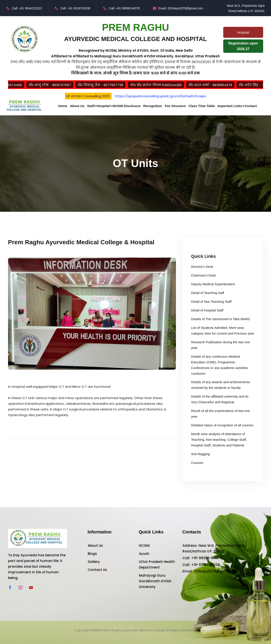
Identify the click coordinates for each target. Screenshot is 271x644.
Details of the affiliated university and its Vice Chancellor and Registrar (220, 399)
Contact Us (97, 570)
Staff (91, 106)
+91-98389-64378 (207, 558)
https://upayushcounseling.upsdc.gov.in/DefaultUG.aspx (160, 96)
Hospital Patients (243, 34)
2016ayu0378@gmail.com (216, 571)
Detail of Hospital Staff (207, 310)
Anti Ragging (201, 454)
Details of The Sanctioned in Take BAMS (221, 319)
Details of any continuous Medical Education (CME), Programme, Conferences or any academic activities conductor (220, 365)
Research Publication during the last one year (221, 345)
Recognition (153, 106)
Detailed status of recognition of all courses (222, 425)
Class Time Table (202, 106)
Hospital (103, 106)
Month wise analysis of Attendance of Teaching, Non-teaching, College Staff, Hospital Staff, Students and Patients (219, 440)
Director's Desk (202, 267)
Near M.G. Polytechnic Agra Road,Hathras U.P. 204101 (245, 8)
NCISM (144, 546)
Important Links (230, 106)
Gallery (94, 562)
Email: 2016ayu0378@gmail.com (178, 8)
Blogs (92, 554)
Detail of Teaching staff (208, 293)
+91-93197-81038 (205, 565)
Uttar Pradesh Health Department (157, 565)
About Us (77, 106)
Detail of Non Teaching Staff (211, 302)
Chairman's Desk (204, 275)
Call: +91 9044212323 (24, 8)
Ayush (144, 554)
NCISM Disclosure (127, 106)
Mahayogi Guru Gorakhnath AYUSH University (155, 581)
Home (63, 106)
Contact (251, 106)
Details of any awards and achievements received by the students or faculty (221, 385)
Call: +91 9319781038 (73, 8)
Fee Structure (175, 106)
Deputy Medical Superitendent (213, 284)
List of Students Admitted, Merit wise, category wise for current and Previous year (223, 331)
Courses (197, 463)
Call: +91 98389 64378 (121, 8)
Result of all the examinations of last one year (221, 414)
